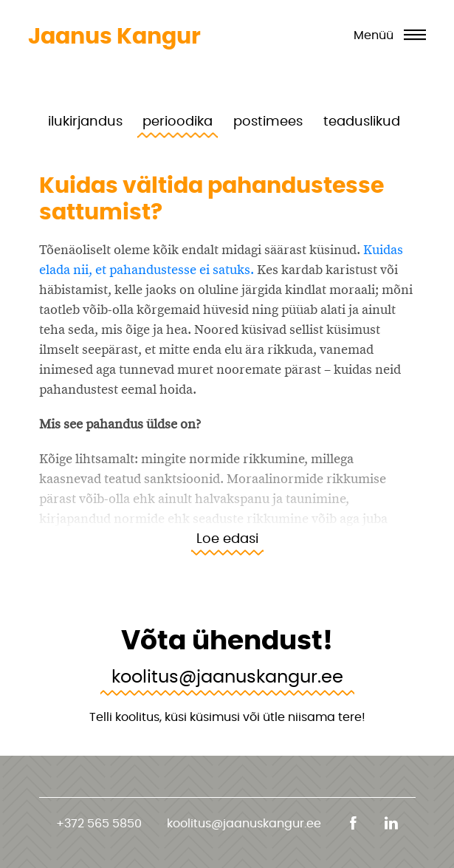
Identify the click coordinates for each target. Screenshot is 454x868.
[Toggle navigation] (390, 37)
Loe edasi (227, 538)
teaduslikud (362, 121)
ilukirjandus (85, 121)
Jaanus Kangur (114, 36)
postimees (268, 121)
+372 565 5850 (99, 823)
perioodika (178, 121)
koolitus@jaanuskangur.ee (227, 676)
